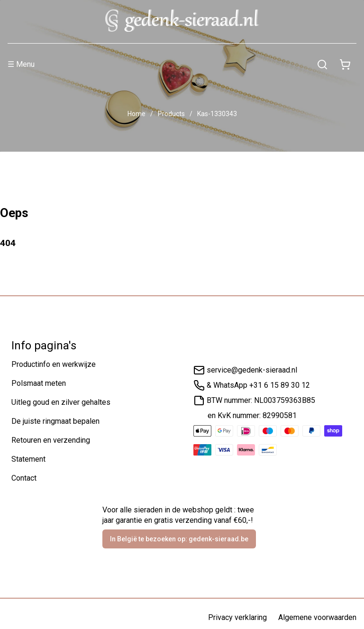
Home (136, 114)
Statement (28, 459)
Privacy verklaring (237, 617)
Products (171, 114)
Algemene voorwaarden (317, 617)
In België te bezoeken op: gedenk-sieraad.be (179, 539)
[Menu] (159, 64)
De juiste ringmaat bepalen (55, 421)
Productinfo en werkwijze (54, 364)
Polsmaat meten (39, 383)
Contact (24, 478)
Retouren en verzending (51, 440)
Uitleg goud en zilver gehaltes (61, 402)
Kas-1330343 (217, 114)
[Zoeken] (322, 64)
